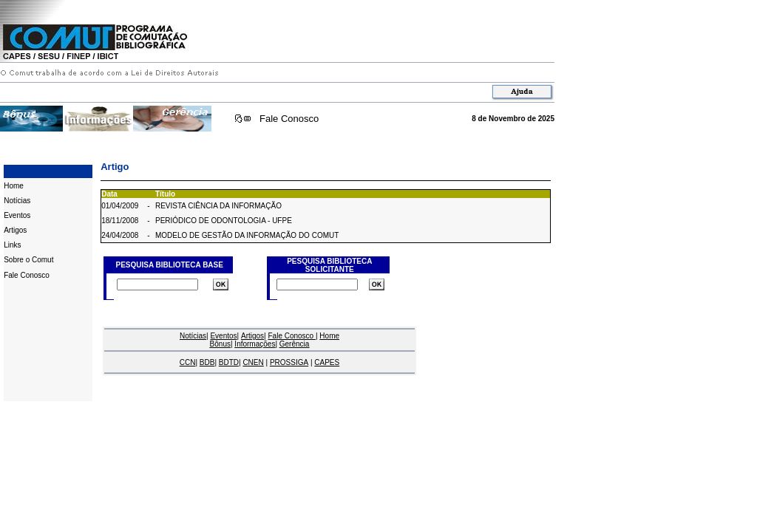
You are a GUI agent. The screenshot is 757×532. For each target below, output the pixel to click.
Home (14, 186)
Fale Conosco (289, 119)
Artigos (15, 230)
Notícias (17, 201)
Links (12, 245)
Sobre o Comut (28, 260)
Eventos (17, 215)
